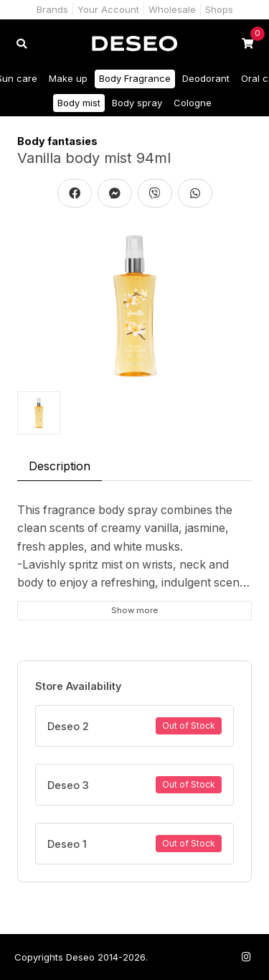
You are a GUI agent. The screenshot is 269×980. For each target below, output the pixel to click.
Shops (219, 9)
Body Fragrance (135, 78)
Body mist (79, 103)
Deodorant (206, 78)
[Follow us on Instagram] (246, 957)
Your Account (108, 9)
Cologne (193, 103)
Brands (52, 9)
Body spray (137, 103)
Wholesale (172, 9)
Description (60, 466)
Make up (68, 78)
